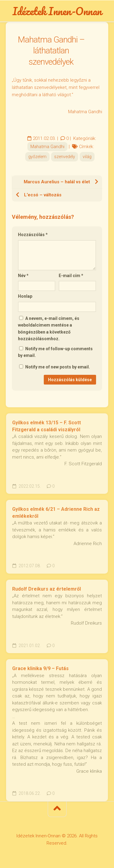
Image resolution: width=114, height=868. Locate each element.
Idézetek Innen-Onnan (57, 11)
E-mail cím (71, 276)
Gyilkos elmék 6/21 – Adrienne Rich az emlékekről (56, 513)
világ (87, 157)
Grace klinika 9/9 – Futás (40, 668)
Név (23, 276)
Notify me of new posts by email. (58, 367)
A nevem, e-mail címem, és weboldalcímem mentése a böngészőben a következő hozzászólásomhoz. (49, 329)
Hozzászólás (33, 235)
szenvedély (65, 157)
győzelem (37, 157)
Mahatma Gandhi (47, 147)
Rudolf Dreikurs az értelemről (47, 589)
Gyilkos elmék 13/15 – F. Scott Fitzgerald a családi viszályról (47, 426)
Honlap (25, 296)
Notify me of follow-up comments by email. (55, 352)
